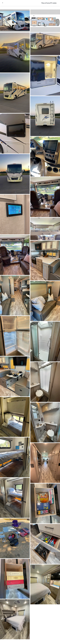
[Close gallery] (3, 3)
